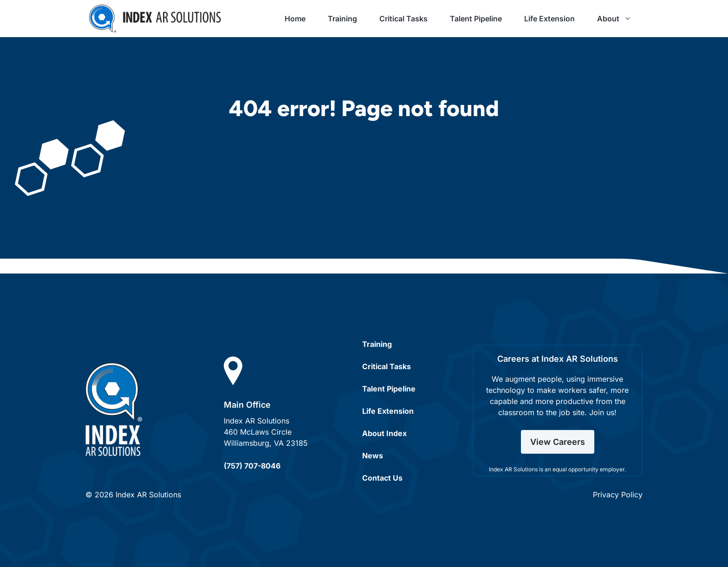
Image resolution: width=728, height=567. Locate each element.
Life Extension (549, 19)
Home (295, 19)
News (373, 456)
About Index (384, 433)
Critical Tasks (403, 19)
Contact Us (382, 478)
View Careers (558, 442)
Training (342, 19)
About (620, 19)
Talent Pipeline (476, 19)
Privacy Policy (618, 495)
